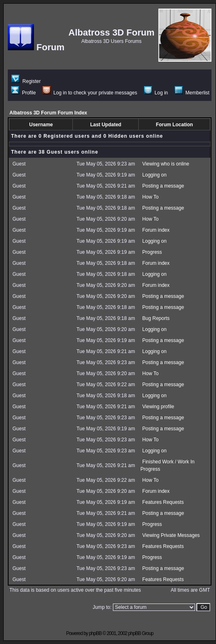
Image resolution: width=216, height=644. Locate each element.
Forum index (156, 230)
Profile (23, 93)
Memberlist (192, 93)
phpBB (95, 633)
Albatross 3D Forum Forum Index (48, 113)
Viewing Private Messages (171, 535)
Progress (152, 252)
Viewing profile (158, 407)
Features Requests (163, 502)
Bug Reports (156, 318)
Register (26, 81)
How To (151, 197)
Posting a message (163, 186)
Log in (156, 93)
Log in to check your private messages (90, 93)
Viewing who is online (166, 164)
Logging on (154, 175)
